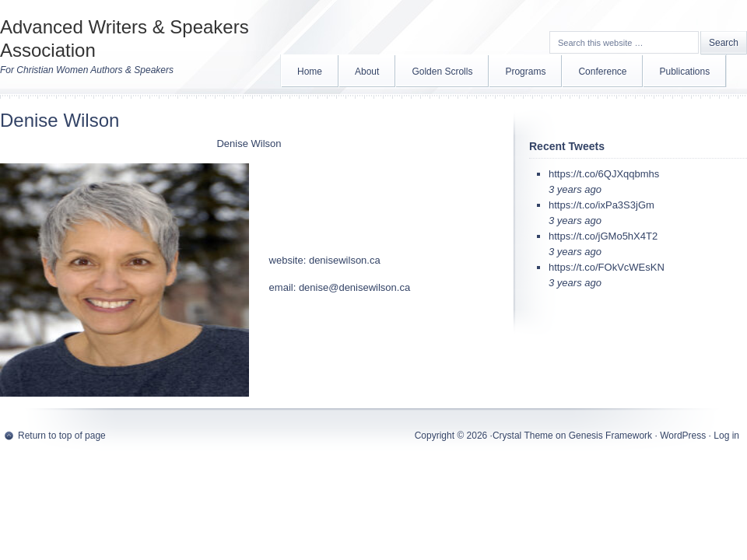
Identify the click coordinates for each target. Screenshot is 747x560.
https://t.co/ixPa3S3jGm (601, 205)
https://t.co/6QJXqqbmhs (604, 174)
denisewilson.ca (345, 260)
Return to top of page (62, 436)
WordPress (683, 436)
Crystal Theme (523, 436)
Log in (726, 436)
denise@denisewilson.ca (354, 287)
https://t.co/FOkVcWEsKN (607, 267)
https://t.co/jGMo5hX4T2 (603, 236)
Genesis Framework (610, 436)
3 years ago (575, 189)
